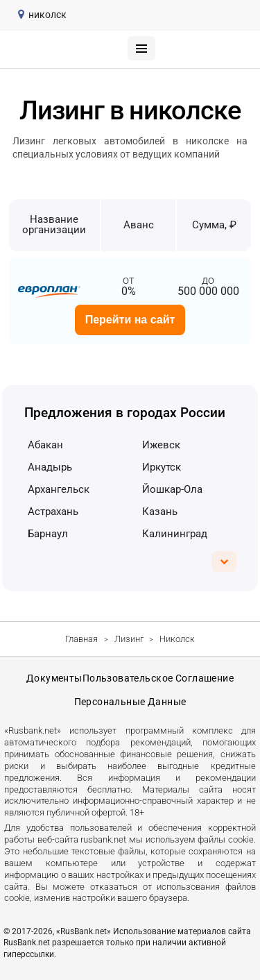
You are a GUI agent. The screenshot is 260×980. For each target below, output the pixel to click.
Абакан (45, 445)
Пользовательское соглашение (158, 678)
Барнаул (48, 534)
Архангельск (59, 489)
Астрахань (53, 512)
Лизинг (129, 639)
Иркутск (162, 467)
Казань (160, 512)
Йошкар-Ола (172, 489)
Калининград (175, 534)
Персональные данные (130, 702)
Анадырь (50, 467)
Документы (54, 678)
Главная (81, 639)
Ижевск (161, 445)
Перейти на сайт (130, 320)
